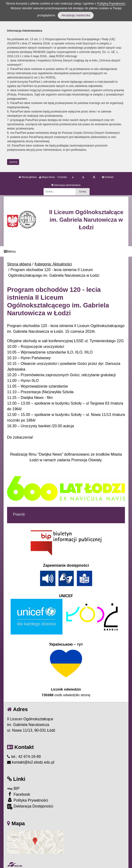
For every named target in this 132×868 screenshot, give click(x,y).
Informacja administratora (66, 185)
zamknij (13, 162)
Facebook (19, 794)
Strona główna (28, 177)
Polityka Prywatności (28, 800)
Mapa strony (47, 177)
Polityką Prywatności (111, 3)
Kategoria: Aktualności (53, 264)
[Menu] (66, 252)
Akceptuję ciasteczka (76, 15)
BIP (13, 788)
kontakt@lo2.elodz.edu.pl (31, 762)
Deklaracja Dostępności (30, 807)
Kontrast (108, 177)
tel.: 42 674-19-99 (24, 757)
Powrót (19, 514)
